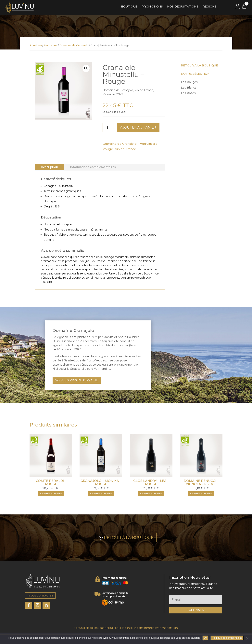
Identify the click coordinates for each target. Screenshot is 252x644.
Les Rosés (188, 93)
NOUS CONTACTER (40, 595)
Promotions (152, 7)
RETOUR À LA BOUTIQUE (129, 538)
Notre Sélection (195, 74)
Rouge (108, 149)
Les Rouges (189, 82)
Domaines (51, 45)
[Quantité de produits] (108, 127)
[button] (86, 68)
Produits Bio (148, 144)
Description (50, 167)
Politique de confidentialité (227, 638)
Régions (209, 7)
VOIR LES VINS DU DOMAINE (77, 380)
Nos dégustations (183, 7)
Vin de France (126, 149)
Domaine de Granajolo (74, 45)
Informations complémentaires (93, 167)
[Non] (247, 638)
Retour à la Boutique (199, 65)
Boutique (129, 7)
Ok (205, 638)
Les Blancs (189, 88)
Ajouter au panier (138, 127)
